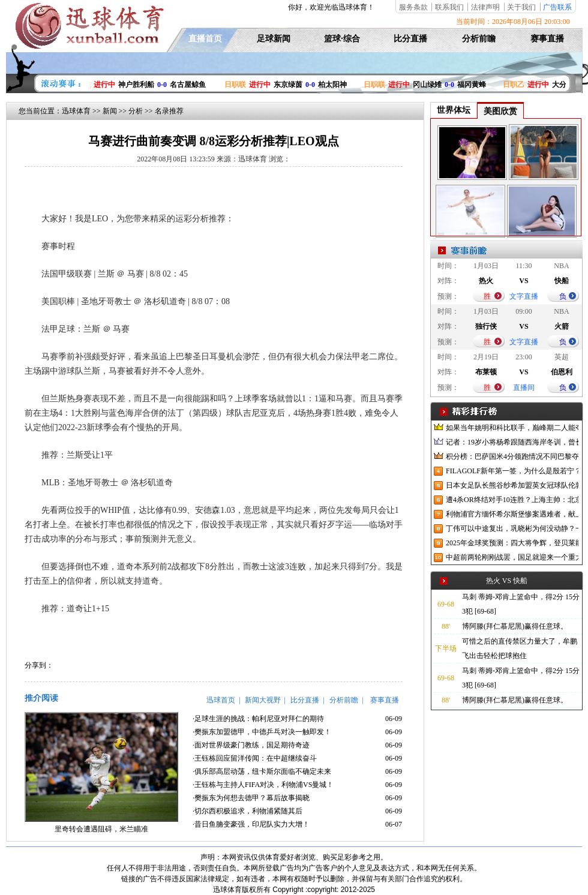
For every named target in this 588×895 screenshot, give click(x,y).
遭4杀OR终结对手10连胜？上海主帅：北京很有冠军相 (512, 500)
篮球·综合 (342, 39)
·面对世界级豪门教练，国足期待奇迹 (251, 745)
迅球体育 (76, 111)
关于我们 (521, 7)
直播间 (524, 388)
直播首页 (205, 39)
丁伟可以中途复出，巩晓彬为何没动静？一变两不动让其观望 (512, 528)
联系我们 (449, 7)
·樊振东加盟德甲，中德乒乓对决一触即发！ (262, 732)
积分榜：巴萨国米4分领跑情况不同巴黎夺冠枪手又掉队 (512, 456)
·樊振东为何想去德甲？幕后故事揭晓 (251, 798)
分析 (136, 111)
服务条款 (413, 7)
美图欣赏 (500, 111)
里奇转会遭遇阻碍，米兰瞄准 (101, 829)
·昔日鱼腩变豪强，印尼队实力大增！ (251, 824)
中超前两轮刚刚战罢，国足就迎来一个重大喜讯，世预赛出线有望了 (512, 557)
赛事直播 (547, 39)
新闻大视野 (263, 700)
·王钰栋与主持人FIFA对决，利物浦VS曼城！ (263, 785)
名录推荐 (169, 111)
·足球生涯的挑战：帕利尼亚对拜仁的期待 (258, 719)
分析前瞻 (479, 39)
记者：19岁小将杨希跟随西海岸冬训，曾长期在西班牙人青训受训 (512, 442)
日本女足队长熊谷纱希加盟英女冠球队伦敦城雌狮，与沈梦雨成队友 (512, 485)
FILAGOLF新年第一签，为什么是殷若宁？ (512, 471)
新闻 (110, 111)
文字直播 (524, 296)
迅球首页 (221, 700)
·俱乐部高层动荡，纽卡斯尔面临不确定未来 (262, 771)
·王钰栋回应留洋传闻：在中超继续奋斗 (255, 758)
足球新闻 (274, 39)
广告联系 (557, 7)
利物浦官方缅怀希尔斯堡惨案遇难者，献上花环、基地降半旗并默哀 (512, 514)
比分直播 (410, 39)
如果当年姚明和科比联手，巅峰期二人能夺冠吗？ (512, 428)
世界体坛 (454, 110)
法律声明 (485, 7)
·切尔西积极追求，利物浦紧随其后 (247, 811)
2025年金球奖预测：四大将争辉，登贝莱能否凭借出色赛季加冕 (512, 543)
